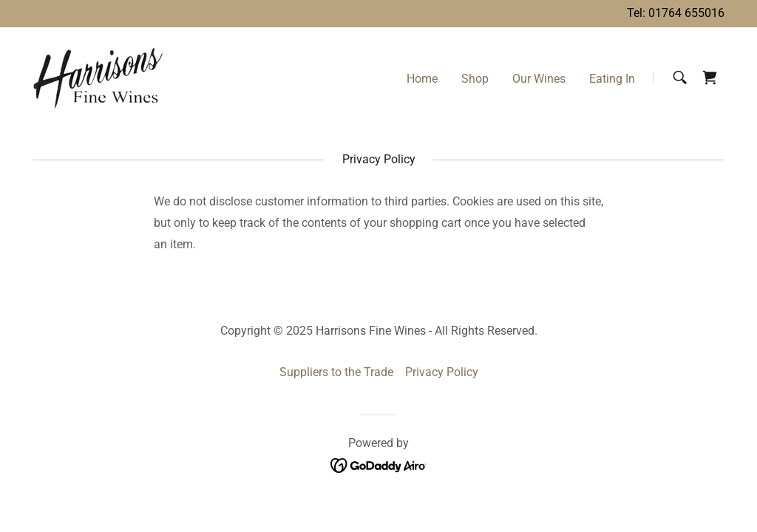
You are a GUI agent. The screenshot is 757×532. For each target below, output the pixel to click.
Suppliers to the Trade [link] (336, 372)
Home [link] (422, 79)
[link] (102, 76)
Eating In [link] (612, 79)
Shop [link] (475, 79)
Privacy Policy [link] (442, 372)
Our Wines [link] (539, 79)
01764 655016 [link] (686, 13)
